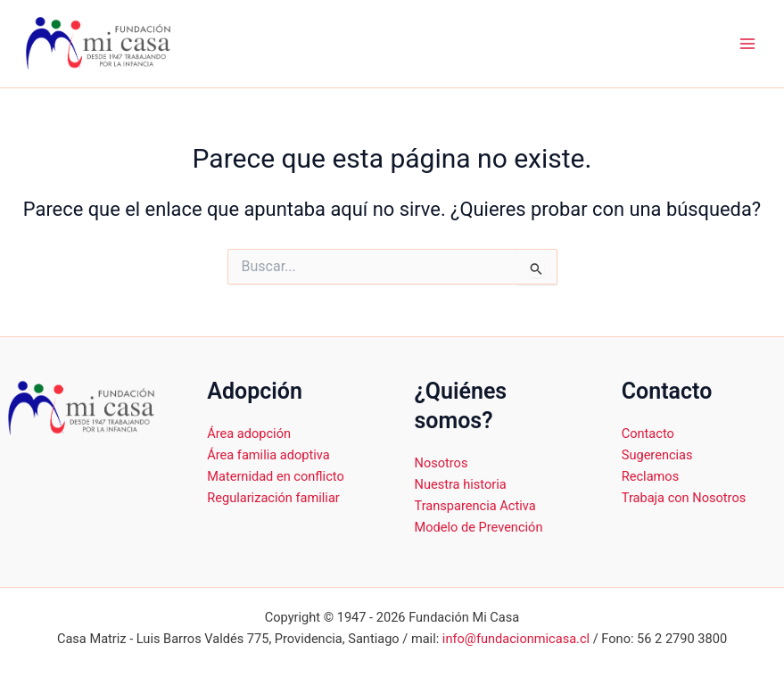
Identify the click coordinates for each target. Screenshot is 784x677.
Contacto (648, 433)
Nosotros (442, 463)
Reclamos (650, 476)
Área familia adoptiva (268, 455)
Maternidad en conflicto (275, 476)
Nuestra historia (461, 484)
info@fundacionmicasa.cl (516, 639)
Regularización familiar (273, 498)
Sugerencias (657, 455)
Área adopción (249, 433)
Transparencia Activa (475, 506)
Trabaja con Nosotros (684, 498)
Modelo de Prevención (479, 527)
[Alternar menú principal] (747, 44)
